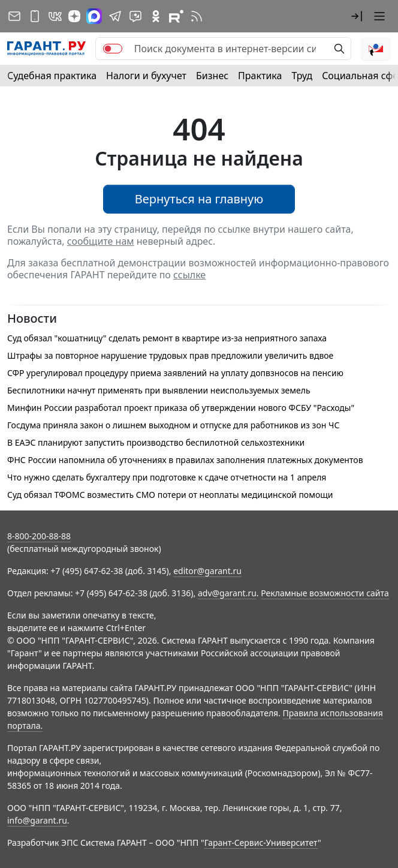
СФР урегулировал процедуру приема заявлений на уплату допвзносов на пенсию (175, 373)
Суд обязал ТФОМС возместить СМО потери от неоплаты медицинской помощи (170, 495)
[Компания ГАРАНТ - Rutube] (176, 16)
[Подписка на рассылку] (14, 16)
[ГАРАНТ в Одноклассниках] (156, 16)
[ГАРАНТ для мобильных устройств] (35, 16)
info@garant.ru (37, 820)
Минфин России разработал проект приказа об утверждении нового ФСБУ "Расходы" (181, 408)
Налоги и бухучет (146, 76)
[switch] (113, 49)
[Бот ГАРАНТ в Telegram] (135, 16)
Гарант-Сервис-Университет (261, 843)
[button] (357, 16)
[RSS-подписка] (197, 16)
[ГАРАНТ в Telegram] (115, 16)
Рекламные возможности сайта (325, 593)
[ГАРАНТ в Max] (94, 16)
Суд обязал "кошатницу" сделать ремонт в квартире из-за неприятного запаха (167, 338)
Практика (260, 76)
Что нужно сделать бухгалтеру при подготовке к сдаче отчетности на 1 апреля (167, 477)
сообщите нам (101, 241)
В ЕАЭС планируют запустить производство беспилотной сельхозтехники (156, 442)
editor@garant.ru (207, 571)
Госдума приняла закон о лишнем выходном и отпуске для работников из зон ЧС (173, 425)
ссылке (189, 275)
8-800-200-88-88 (39, 536)
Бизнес (212, 76)
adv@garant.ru (227, 593)
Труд (302, 76)
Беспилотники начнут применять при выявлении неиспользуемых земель (159, 390)
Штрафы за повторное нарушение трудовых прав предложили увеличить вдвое (170, 355)
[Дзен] (74, 16)
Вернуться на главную (199, 199)
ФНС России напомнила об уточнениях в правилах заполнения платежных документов (185, 460)
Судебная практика (52, 76)
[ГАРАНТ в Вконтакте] (55, 16)
